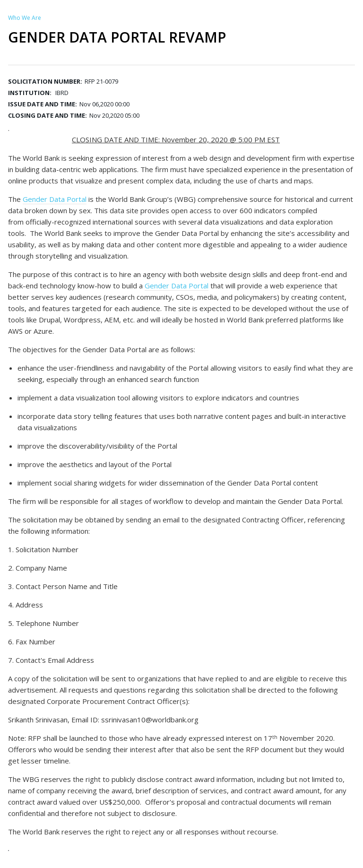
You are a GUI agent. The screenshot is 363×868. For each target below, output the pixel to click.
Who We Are (25, 18)
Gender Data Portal (55, 199)
